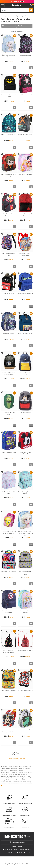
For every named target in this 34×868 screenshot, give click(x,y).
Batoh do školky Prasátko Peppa (9, 493)
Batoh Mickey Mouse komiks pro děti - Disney (9, 731)
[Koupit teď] (15, 68)
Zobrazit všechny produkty (17, 759)
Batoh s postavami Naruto (25, 333)
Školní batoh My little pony (9, 571)
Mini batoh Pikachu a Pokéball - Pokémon (9, 651)
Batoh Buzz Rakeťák (9, 333)
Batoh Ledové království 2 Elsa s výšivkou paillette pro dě (25, 533)
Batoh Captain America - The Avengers (9, 612)
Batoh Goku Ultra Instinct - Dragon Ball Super (9, 374)
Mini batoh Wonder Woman (25, 651)
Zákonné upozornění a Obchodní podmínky (18, 849)
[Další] (21, 754)
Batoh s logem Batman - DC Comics (9, 96)
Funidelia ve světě (17, 847)
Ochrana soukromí (11, 852)
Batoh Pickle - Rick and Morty (9, 413)
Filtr (3, 26)
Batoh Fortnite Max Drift (25, 95)
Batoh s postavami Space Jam (9, 255)
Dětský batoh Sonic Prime (9, 452)
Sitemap (28, 852)
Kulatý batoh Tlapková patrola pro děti (25, 255)
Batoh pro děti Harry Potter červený (9, 175)
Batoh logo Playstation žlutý (25, 374)
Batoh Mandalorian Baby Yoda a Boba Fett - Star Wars (25, 573)
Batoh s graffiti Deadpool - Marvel (25, 215)
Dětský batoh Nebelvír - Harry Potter (9, 215)
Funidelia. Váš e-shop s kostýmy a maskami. (17, 5)
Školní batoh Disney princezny (25, 612)
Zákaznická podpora (17, 842)
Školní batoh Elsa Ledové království (9, 56)
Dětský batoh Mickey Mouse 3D (25, 453)
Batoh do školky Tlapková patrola (25, 493)
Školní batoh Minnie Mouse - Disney (25, 691)
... (1, 16)
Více (4, 785)
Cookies (21, 852)
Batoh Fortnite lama (25, 55)
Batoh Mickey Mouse (9, 293)
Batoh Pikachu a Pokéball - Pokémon (9, 691)
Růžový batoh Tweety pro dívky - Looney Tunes (9, 532)
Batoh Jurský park (25, 730)
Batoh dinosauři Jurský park (9, 135)
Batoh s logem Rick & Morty (25, 293)
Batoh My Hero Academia (25, 135)
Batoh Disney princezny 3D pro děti (25, 175)
